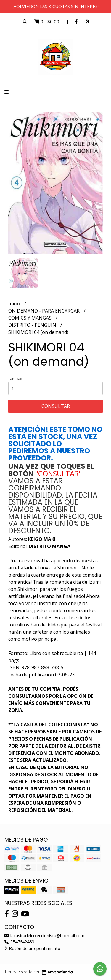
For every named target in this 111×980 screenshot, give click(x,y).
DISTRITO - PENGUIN (33, 325)
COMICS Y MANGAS (30, 318)
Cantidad (15, 379)
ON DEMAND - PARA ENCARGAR (45, 311)
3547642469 (19, 942)
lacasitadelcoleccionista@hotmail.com (44, 936)
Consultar (56, 406)
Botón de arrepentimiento (32, 948)
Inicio (15, 304)
